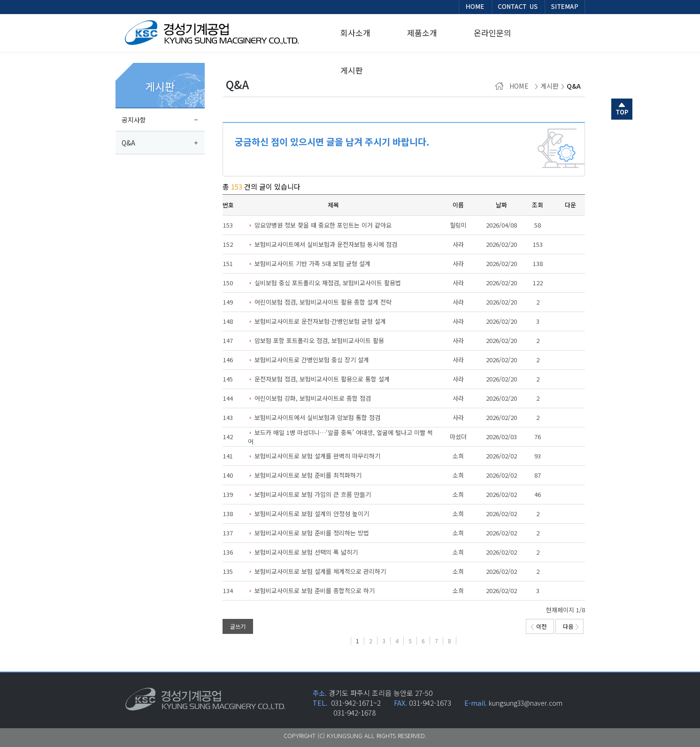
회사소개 (355, 33)
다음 (571, 626)
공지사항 (134, 120)
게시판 (160, 86)
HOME (514, 86)
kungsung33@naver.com (526, 703)
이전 (539, 626)
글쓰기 (238, 626)
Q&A (128, 143)
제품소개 (422, 33)
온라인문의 (492, 33)
